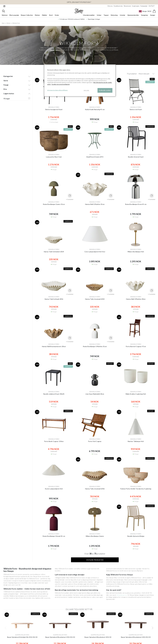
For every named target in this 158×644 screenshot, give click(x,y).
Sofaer (99, 16)
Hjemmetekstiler (133, 16)
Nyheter (5, 16)
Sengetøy (145, 16)
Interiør (123, 16)
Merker (37, 16)
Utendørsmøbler (89, 16)
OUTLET (152, 6)
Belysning (114, 16)
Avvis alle (86, 90)
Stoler (57, 16)
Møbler (45, 16)
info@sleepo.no (122, 593)
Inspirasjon (136, 6)
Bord (51, 16)
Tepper (106, 16)
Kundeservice (118, 6)
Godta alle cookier (105, 90)
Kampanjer (144, 6)
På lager (7, 97)
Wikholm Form (16, 24)
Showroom (127, 6)
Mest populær (14, 16)
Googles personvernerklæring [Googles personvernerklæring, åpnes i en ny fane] (61, 84)
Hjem (3, 24)
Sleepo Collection (27, 16)
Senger (153, 16)
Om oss (110, 6)
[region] (80, 80)
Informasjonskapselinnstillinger (58, 90)
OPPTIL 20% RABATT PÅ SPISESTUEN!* (79, 2)
